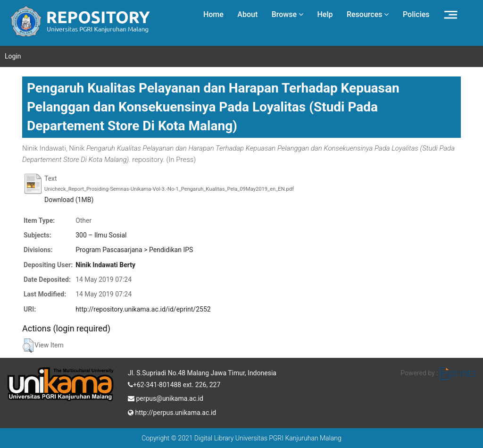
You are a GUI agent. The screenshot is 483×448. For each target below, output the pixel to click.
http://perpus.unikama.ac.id (172, 412)
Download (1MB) (69, 200)
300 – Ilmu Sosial (101, 235)
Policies (416, 14)
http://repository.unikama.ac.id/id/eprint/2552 (143, 309)
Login (13, 56)
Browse (287, 14)
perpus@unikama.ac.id (166, 397)
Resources (368, 14)
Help (325, 14)
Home (213, 14)
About (247, 14)
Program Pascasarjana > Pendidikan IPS (134, 250)
